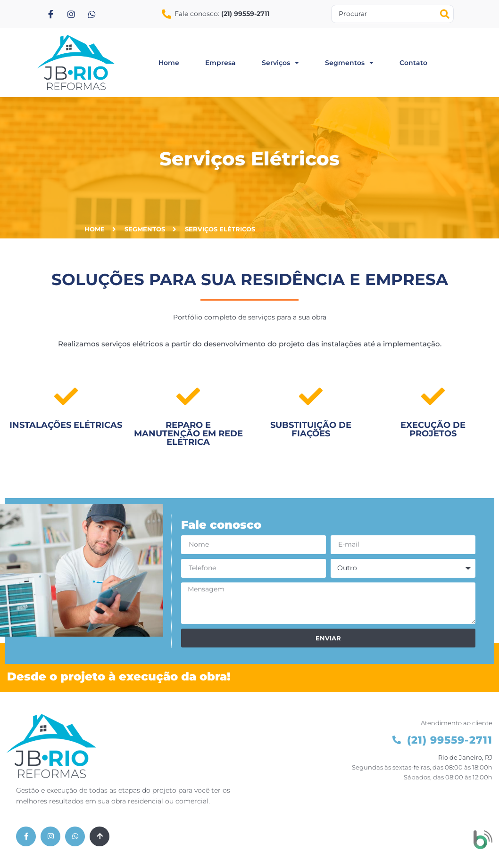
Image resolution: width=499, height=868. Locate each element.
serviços (280, 63)
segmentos (349, 63)
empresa (220, 63)
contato (413, 63)
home (169, 63)
